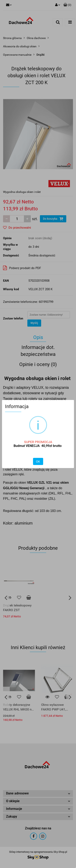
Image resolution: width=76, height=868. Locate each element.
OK (38, 462)
